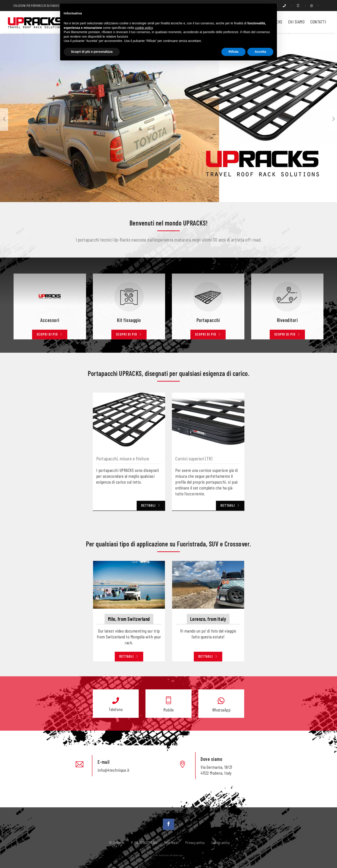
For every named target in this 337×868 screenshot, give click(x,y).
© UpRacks (117, 842)
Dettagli (129, 656)
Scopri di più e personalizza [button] (92, 52)
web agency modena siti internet (169, 855)
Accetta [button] (260, 52)
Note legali (172, 842)
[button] (333, 120)
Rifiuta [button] (234, 52)
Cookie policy (221, 842)
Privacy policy (195, 842)
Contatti (318, 22)
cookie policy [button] (144, 28)
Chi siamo (296, 22)
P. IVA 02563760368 (144, 842)
